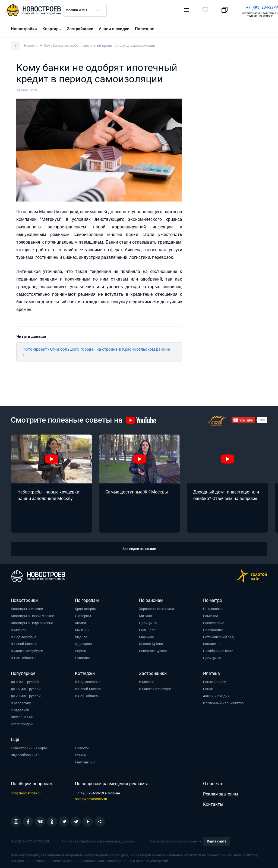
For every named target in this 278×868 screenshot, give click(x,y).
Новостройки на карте (29, 747)
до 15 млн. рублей (26, 688)
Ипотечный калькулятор (223, 702)
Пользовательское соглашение (175, 840)
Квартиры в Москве (27, 607)
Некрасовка (213, 607)
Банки (208, 688)
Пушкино (83, 657)
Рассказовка (214, 622)
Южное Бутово (151, 642)
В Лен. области (23, 657)
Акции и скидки (114, 27)
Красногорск (85, 607)
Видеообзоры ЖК (25, 754)
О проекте (213, 782)
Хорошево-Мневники (157, 607)
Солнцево (147, 629)
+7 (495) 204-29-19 (164, 7)
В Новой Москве (24, 642)
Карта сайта (217, 840)
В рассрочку (21, 702)
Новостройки (24, 27)
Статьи (81, 754)
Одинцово (83, 642)
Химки (80, 622)
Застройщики (80, 27)
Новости (82, 747)
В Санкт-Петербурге (27, 650)
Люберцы (83, 614)
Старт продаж (22, 723)
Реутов (80, 650)
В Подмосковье (24, 636)
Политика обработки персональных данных (99, 840)
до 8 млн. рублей (25, 680)
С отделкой (20, 709)
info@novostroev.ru (26, 792)
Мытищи (82, 629)
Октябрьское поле (218, 650)
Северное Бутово (153, 650)
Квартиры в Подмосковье (32, 622)
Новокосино (213, 629)
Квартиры (52, 27)
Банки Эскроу (214, 680)
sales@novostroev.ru (91, 798)
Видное (81, 636)
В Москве (19, 629)
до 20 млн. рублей (26, 695)
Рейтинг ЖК (85, 761)
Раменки (211, 614)
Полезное (145, 27)
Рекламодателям (221, 793)
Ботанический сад (218, 636)
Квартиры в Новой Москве (32, 614)
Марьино (146, 636)
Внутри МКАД (22, 716)
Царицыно (148, 622)
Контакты (213, 803)
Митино (146, 614)
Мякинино (212, 642)
